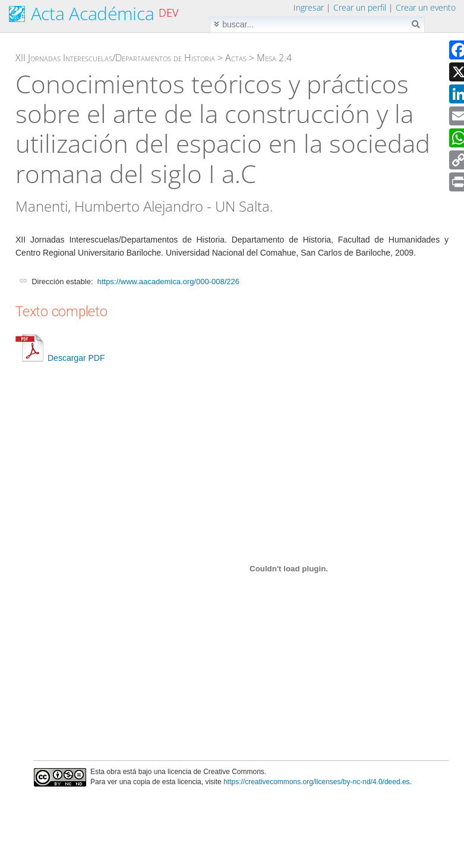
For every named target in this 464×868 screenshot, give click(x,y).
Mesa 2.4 (274, 58)
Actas (236, 58)
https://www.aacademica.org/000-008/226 (168, 282)
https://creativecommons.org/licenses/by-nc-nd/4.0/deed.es (317, 782)
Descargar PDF (60, 358)
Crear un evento (426, 7)
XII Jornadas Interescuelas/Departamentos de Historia (115, 58)
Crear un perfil (360, 7)
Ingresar (309, 7)
